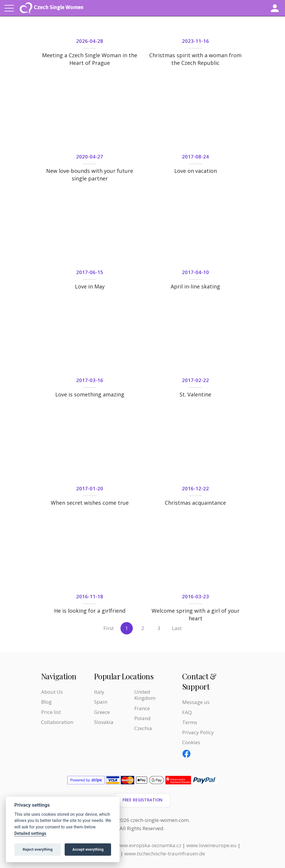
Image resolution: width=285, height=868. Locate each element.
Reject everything (38, 849)
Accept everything (88, 849)
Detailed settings (30, 834)
